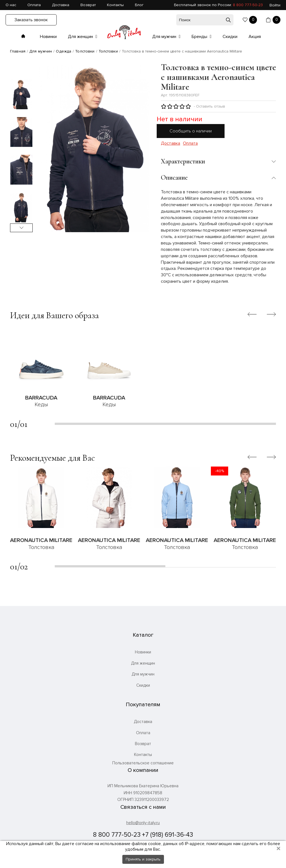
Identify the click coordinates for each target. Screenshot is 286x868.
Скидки (230, 37)
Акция (255, 37)
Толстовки (85, 51)
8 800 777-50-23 (248, 5)
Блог (139, 5)
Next (21, 228)
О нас (11, 5)
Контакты (115, 5)
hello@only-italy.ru (143, 823)
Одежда (64, 51)
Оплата (34, 5)
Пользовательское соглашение (143, 763)
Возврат (88, 5)
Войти (275, 5)
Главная (18, 51)
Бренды (200, 37)
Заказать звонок (31, 20)
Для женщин (81, 37)
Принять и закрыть (143, 859)
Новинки (48, 37)
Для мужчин (165, 37)
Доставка (61, 5)
